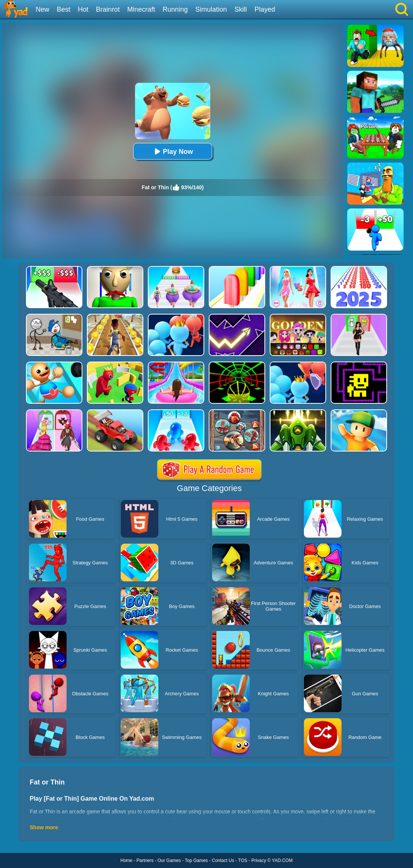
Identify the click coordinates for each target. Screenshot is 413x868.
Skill (241, 9)
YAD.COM (282, 860)
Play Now (173, 151)
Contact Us (223, 860)
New (43, 9)
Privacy (259, 860)
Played (265, 9)
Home (126, 860)
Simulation (211, 9)
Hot (83, 9)
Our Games (169, 860)
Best (64, 9)
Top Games (196, 860)
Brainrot (108, 9)
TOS (243, 860)
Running (175, 9)
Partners (145, 860)
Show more (44, 827)
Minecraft (141, 9)
